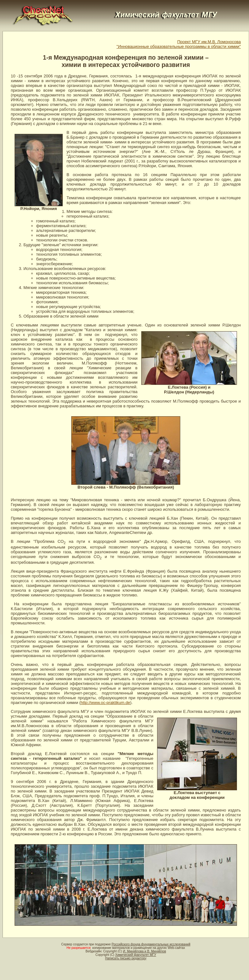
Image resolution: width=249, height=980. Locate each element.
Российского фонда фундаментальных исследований (151, 944)
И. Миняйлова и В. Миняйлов (144, 951)
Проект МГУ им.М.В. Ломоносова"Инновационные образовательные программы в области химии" (179, 44)
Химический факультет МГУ (135, 955)
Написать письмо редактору (126, 958)
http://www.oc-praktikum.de (105, 703)
